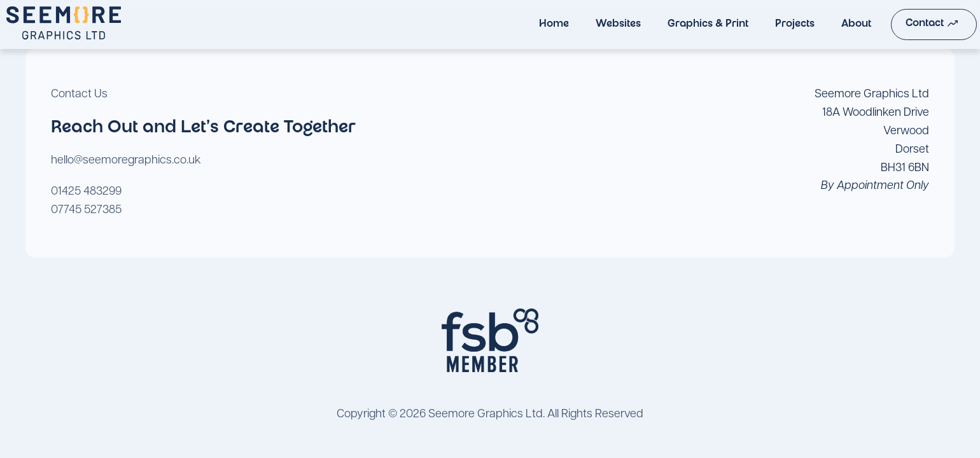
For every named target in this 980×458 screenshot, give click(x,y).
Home (528, 24)
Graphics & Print (682, 24)
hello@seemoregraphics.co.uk (126, 161)
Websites (593, 24)
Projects (769, 24)
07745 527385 (86, 210)
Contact (907, 24)
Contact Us (79, 94)
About (831, 24)
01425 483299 (86, 192)
